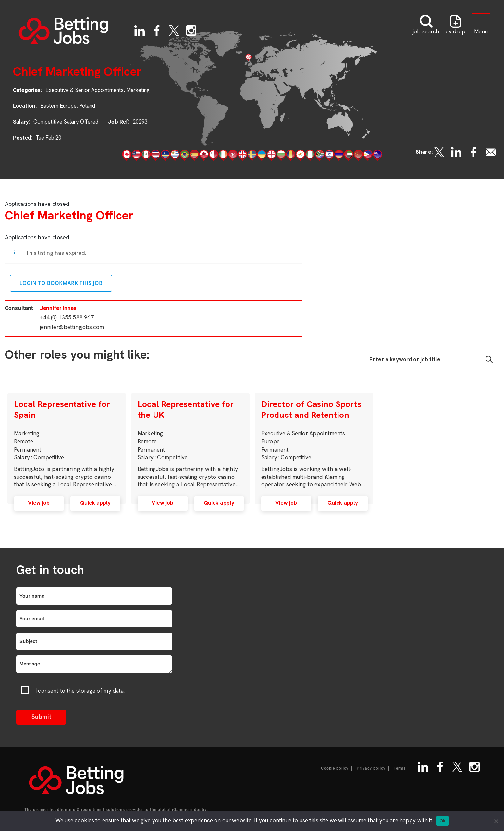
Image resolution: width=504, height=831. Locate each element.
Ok (443, 821)
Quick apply (96, 503)
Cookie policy (335, 769)
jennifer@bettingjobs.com (72, 327)
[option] (67, 449)
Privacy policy (371, 769)
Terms (400, 769)
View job (39, 503)
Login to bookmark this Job (61, 283)
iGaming (180, 810)
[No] (496, 821)
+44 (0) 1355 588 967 (67, 317)
